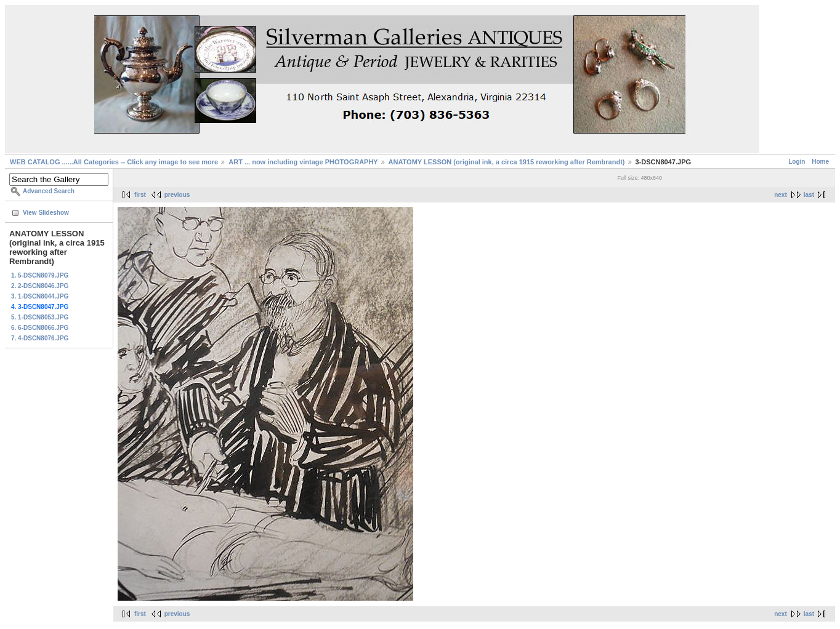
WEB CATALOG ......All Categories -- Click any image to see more (114, 162)
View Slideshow (46, 213)
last (809, 195)
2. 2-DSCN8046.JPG (40, 286)
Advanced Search (49, 191)
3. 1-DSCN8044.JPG (40, 296)
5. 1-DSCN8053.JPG (40, 317)
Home (820, 162)
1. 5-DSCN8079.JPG (40, 275)
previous (177, 195)
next (781, 195)
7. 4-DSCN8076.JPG (40, 338)
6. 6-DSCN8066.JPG (40, 328)
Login (797, 162)
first (140, 195)
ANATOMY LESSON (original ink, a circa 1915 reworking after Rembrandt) (507, 162)
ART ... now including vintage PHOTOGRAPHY (303, 162)
